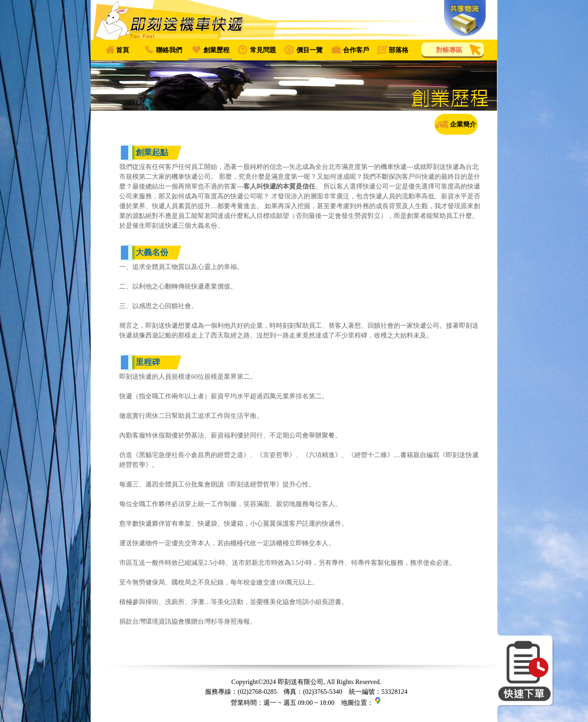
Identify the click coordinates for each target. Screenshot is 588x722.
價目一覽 (310, 50)
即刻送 (294, 20)
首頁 (122, 50)
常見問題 (263, 50)
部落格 (399, 50)
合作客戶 (356, 50)
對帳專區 (449, 50)
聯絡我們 (169, 50)
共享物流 (465, 18)
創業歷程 (216, 50)
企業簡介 (463, 124)
